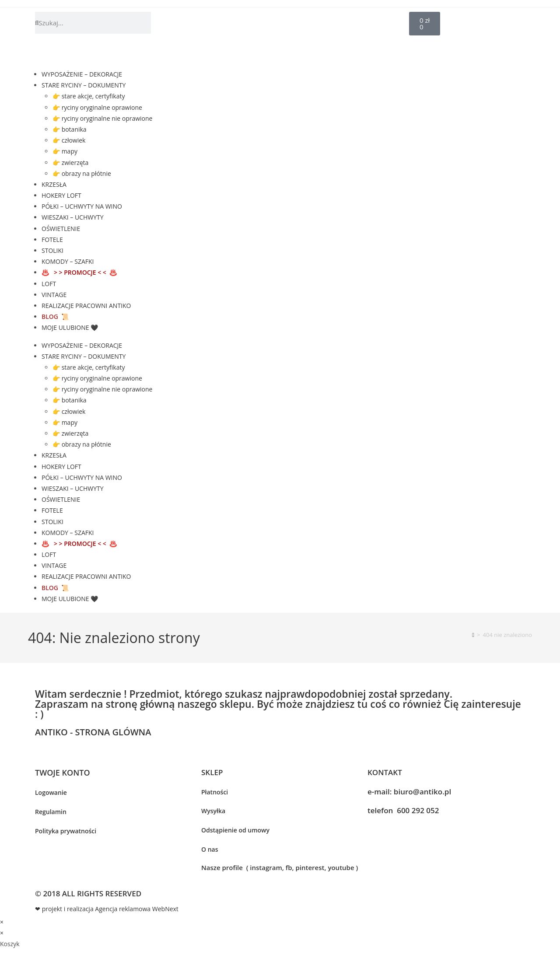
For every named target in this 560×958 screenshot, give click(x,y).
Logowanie (51, 792)
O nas (210, 849)
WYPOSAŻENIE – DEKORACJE (82, 74)
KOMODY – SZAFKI (68, 261)
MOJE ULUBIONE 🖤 (70, 327)
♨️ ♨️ (79, 272)
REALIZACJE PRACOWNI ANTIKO (86, 306)
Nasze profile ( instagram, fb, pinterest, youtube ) (280, 867)
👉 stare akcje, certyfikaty (89, 96)
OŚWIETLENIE (61, 229)
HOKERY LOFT (61, 195)
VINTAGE (54, 295)
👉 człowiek (69, 140)
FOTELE (52, 239)
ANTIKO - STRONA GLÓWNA (93, 732)
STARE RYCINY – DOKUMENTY (84, 85)
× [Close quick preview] (2, 922)
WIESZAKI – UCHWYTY (73, 217)
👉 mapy (65, 151)
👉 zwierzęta (70, 163)
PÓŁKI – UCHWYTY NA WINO (82, 206)
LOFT (49, 284)
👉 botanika (70, 129)
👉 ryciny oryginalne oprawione (97, 107)
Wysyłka (213, 811)
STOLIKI (52, 250)
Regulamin (51, 812)
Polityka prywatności (66, 831)
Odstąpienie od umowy (235, 830)
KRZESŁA (54, 184)
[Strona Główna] (473, 635)
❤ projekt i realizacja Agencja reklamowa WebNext (107, 909)
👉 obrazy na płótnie (82, 173)
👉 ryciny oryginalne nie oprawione (102, 118)
